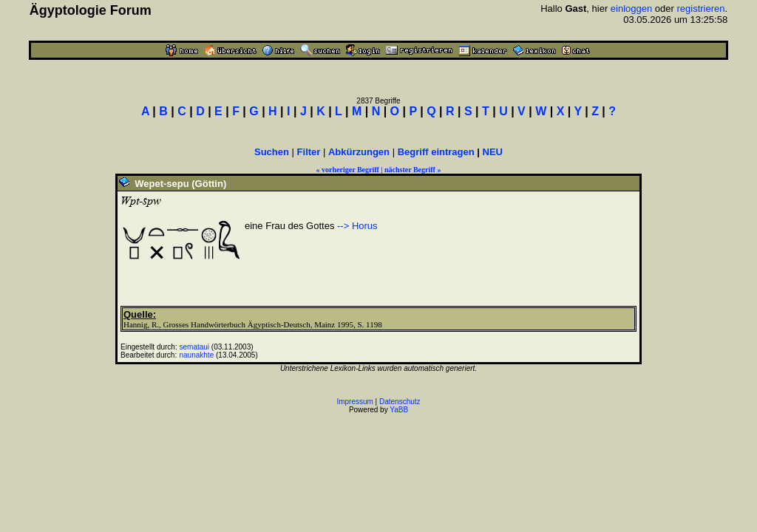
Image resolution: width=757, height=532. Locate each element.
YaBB (399, 410)
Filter (309, 152)
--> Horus (357, 226)
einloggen (631, 8)
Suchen (272, 152)
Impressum (354, 402)
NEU (493, 152)
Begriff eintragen (436, 152)
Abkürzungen (359, 152)
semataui (195, 347)
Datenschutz (400, 402)
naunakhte (197, 355)
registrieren (701, 8)
